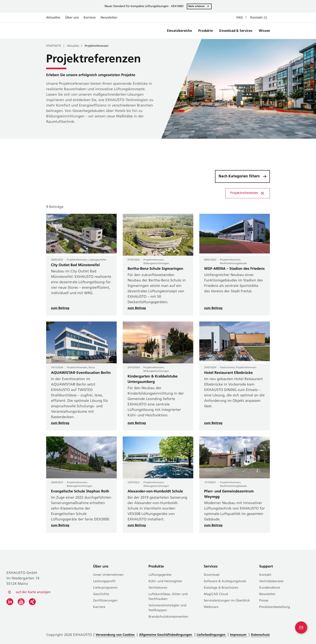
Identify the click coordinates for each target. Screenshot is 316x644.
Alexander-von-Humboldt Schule (155, 492)
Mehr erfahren (196, 6)
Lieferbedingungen (212, 635)
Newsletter (109, 18)
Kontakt (265, 575)
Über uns (72, 18)
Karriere (90, 18)
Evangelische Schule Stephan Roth (80, 492)
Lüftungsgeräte (160, 575)
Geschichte (101, 594)
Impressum (239, 635)
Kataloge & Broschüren (221, 588)
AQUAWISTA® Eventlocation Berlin (81, 373)
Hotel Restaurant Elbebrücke (228, 373)
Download (212, 575)
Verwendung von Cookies (115, 635)
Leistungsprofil (104, 581)
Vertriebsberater (271, 581)
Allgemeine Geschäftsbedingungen (166, 635)
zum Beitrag (60, 308)
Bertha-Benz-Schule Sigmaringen (155, 269)
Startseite (54, 46)
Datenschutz (260, 635)
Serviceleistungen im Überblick (227, 601)
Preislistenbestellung (275, 607)
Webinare (211, 607)
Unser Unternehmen (108, 575)
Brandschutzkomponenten (168, 617)
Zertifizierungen (105, 601)
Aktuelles (53, 18)
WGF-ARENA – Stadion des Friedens (234, 269)
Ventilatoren (158, 588)
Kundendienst (270, 588)
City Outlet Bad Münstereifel (75, 265)
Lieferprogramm (105, 588)
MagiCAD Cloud (216, 594)
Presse (264, 601)
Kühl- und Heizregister (165, 581)
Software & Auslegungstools (225, 581)
